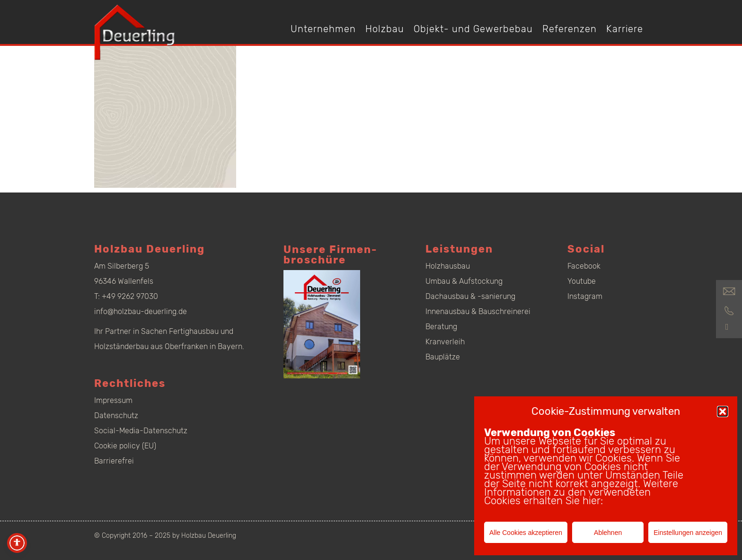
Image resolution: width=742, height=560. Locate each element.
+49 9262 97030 (130, 296)
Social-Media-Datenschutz (141, 431)
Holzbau (385, 29)
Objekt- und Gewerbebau (473, 29)
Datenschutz (116, 416)
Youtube (582, 281)
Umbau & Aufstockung (464, 281)
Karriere (625, 29)
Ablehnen (608, 533)
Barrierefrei (114, 461)
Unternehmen (323, 29)
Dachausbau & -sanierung (470, 296)
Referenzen (570, 29)
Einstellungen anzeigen (688, 533)
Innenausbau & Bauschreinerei (478, 311)
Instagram (585, 296)
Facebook (584, 266)
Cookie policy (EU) (125, 446)
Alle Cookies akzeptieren (526, 533)
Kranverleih (445, 342)
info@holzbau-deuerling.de (141, 311)
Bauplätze (443, 357)
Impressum (113, 400)
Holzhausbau (448, 266)
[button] (723, 411)
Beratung (441, 327)
